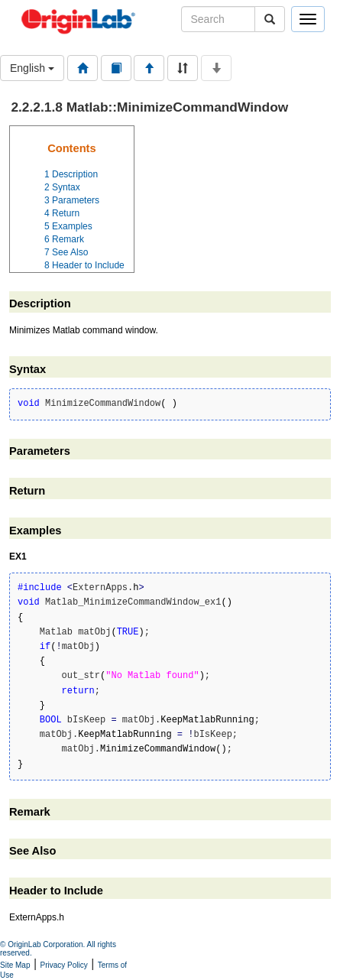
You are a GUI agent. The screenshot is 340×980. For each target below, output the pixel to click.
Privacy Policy (64, 965)
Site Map (15, 965)
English (32, 68)
